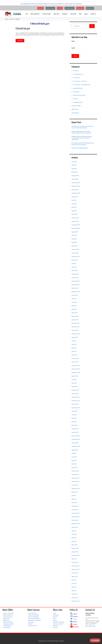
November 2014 (76, 555)
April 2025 (74, 211)
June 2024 (74, 235)
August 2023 (75, 260)
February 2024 (75, 249)
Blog (54, 619)
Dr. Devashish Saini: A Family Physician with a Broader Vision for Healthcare (83, 144)
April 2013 (74, 591)
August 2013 (75, 576)
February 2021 (75, 358)
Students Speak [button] (70, 8)
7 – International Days (77, 102)
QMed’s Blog (56, 14)
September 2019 (76, 408)
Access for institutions (34, 615)
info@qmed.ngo (92, 625)
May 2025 (74, 207)
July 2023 (74, 263)
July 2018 (74, 453)
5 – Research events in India (78, 95)
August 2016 (75, 527)
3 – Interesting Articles (77, 88)
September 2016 (76, 524)
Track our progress (8, 617)
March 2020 (75, 387)
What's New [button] (80, 8)
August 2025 (75, 197)
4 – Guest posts (75, 92)
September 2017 (76, 489)
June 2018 (74, 457)
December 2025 (76, 183)
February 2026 (75, 176)
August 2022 (75, 295)
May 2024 (74, 239)
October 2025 (75, 190)
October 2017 (75, 485)
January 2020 (75, 394)
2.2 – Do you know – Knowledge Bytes (81, 85)
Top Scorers (31, 622)
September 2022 (76, 292)
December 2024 (76, 225)
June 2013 (74, 584)
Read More (20, 41)
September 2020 (76, 373)
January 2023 (75, 278)
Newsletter (56, 626)
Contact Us (93, 14)
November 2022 (76, 285)
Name (79, 43)
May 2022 (74, 306)
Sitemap (55, 627)
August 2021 (75, 337)
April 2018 (74, 464)
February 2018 (75, 471)
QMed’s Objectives (8, 615)
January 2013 (75, 598)
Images (86, 14)
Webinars (30, 624)
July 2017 (74, 496)
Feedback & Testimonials (34, 620)
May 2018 (74, 460)
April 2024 (74, 242)
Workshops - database (59, 622)
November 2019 (76, 401)
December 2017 (76, 478)
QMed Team (6, 619)
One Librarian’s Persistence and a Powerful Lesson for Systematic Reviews (82, 127)
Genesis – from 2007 (8, 613)
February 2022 (75, 316)
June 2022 (74, 302)
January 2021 (75, 362)
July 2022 (74, 299)
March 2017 (74, 503)
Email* (79, 50)
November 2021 (76, 327)
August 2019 (75, 411)
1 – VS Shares (75, 71)
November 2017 (76, 481)
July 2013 (74, 580)
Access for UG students (34, 619)
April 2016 (74, 541)
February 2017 (75, 506)
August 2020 (75, 376)
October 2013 (75, 573)
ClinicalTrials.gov (23, 28)
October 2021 (75, 330)
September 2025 (76, 193)
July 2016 (74, 531)
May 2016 (74, 538)
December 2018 (76, 436)
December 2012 (75, 601)
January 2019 (75, 432)
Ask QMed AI (95, 640)
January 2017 (75, 510)
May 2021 (74, 348)
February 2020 (75, 390)
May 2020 (74, 383)
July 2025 (74, 200)
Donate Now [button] (90, 8)
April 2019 (74, 422)
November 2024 (76, 228)
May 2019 (74, 418)
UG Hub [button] (60, 8)
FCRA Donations (7, 626)
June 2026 (74, 162)
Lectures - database (58, 624)
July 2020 (74, 380)
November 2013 (76, 569)
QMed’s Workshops (35, 14)
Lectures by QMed (47, 14)
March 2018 (74, 467)
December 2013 (75, 566)
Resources (65, 14)
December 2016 (76, 513)
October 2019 (75, 404)
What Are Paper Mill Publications (80, 148)
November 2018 (76, 439)
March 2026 (75, 172)
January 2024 (75, 253)
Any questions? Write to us (91, 626)
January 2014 (75, 562)
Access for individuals (33, 617)
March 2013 (74, 594)
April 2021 (74, 351)
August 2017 (75, 492)
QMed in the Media (8, 622)
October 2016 (75, 520)
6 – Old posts (75, 99)
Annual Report (7, 627)
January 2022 (75, 320)
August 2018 (75, 450)
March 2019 (74, 425)
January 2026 (75, 179)
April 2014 (74, 559)
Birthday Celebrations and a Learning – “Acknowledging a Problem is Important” (82, 132)
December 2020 (76, 365)
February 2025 (75, 218)
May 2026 (74, 165)
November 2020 (76, 369)
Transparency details (8, 624)
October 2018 (75, 443)
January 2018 (75, 474)
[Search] (92, 26)
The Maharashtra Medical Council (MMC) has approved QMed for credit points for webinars (51, 4)
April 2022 (74, 309)
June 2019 (74, 415)
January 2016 (75, 552)
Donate (55, 620)
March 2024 (75, 246)
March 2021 (74, 355)
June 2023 (74, 267)
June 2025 (74, 204)
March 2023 (75, 271)
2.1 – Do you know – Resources (79, 81)
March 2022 (75, 313)
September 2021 (76, 334)
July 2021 (74, 341)
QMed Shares (75, 109)
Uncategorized (75, 113)
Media (80, 14)
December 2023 (76, 256)
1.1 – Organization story (77, 74)
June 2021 (74, 344)
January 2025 (75, 221)
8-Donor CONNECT (77, 106)
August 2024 (75, 232)
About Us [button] (40, 8)
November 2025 (76, 186)
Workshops (56, 615)
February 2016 (75, 548)
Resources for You (33, 626)
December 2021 (75, 323)
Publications (73, 14)
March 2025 (75, 214)
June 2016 (74, 534)
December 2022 (76, 281)
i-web (26, 14)
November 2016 (76, 517)
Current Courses (32, 613)
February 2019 (75, 429)
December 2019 (76, 397)
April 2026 (74, 169)
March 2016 (74, 545)
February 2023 (75, 274)
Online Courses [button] (50, 8)
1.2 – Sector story (76, 78)
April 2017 (74, 499)
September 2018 (76, 446)
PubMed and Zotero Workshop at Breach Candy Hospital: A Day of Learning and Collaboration (82, 138)
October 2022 (75, 288)
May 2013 (74, 587)
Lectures (55, 617)
